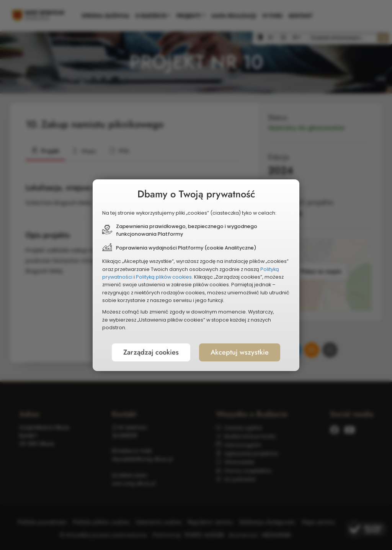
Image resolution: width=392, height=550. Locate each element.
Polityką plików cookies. (164, 277)
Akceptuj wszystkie (240, 352)
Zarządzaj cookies (151, 352)
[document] (196, 275)
